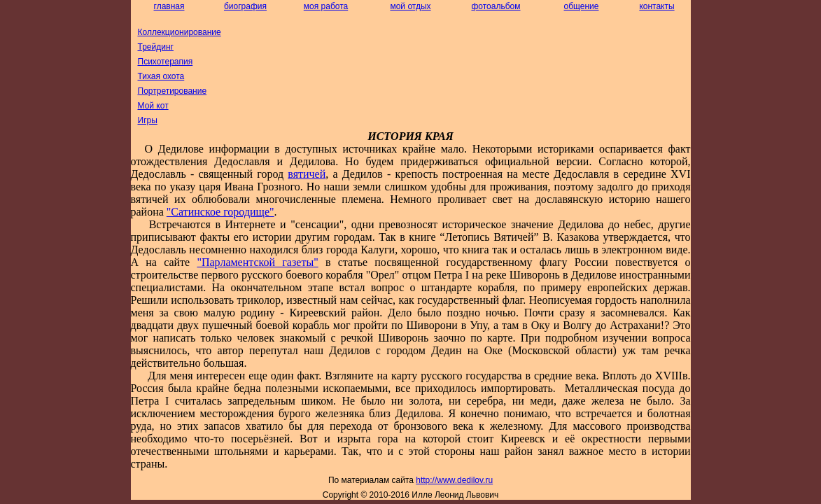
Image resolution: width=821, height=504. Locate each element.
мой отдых (410, 6)
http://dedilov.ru (454, 480)
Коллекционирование (180, 32)
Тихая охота (161, 76)
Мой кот (153, 106)
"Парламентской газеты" (257, 262)
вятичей (307, 174)
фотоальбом (496, 6)
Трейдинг (156, 47)
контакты (657, 6)
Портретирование (173, 91)
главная (169, 6)
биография (245, 6)
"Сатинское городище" (220, 212)
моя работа (326, 6)
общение (582, 6)
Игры (148, 120)
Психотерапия (166, 62)
